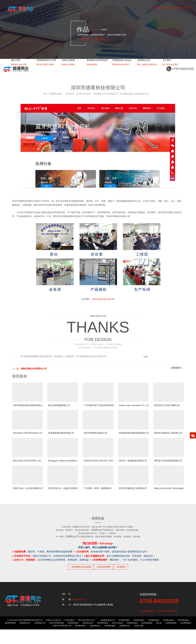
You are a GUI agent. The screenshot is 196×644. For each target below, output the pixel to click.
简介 (164, 68)
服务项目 (15, 68)
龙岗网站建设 (73, 637)
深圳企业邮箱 (117, 637)
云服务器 (145, 68)
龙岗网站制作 (88, 637)
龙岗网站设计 (25, 637)
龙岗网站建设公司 (108, 635)
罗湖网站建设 (124, 635)
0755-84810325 (159, 616)
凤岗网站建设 (10, 637)
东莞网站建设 (154, 635)
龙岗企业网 (139, 640)
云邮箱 (64, 68)
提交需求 (174, 68)
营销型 (51, 68)
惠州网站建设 (183, 635)
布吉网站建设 (186, 637)
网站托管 (153, 68)
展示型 (39, 68)
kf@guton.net (79, 614)
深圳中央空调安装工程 (62, 640)
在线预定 (71, 68)
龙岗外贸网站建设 (57, 637)
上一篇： (29, 369)
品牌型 (45, 68)
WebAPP (125, 68)
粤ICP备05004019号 (86, 635)
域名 (139, 68)
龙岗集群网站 (92, 68)
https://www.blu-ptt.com (103, 299)
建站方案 (23, 68)
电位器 (159, 637)
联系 (168, 68)
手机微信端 (116, 68)
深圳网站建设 (139, 635)
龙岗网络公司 (40, 637)
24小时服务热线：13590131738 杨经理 (159, 626)
